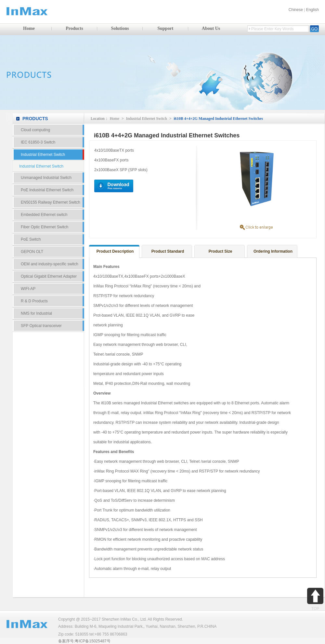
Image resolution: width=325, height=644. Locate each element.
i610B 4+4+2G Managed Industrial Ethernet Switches (219, 119)
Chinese (296, 10)
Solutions (120, 28)
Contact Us (48, 357)
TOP (315, 599)
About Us (211, 28)
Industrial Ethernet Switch (147, 119)
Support (165, 28)
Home (29, 28)
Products (74, 28)
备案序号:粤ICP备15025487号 (84, 641)
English (312, 10)
